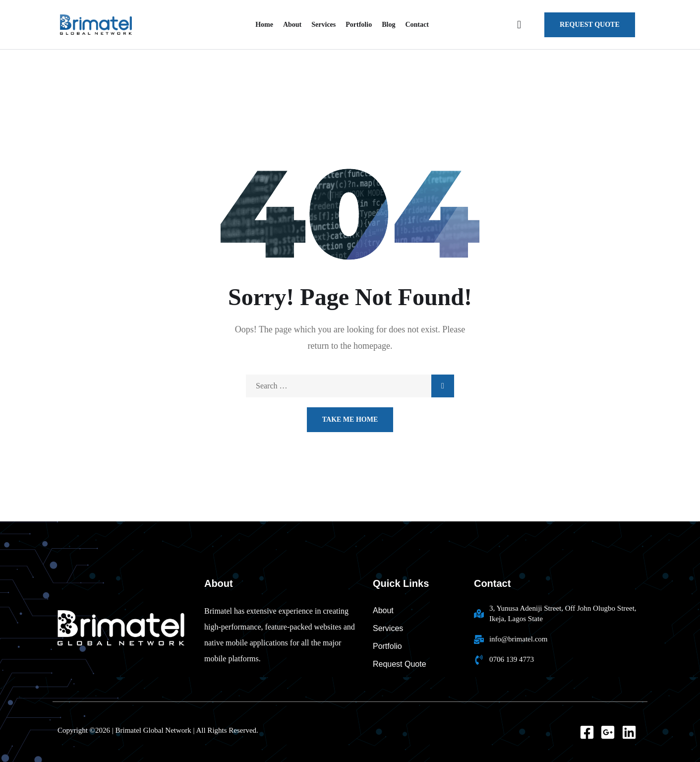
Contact (417, 25)
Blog (388, 25)
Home (264, 25)
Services (323, 25)
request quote (590, 25)
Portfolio (359, 25)
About (292, 25)
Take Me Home (350, 419)
